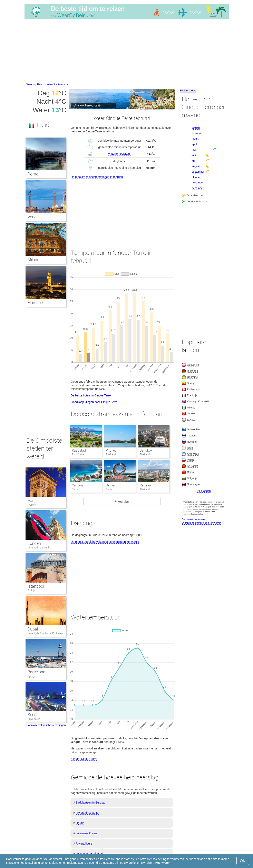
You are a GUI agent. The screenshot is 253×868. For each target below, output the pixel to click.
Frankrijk (32, 505)
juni (194, 155)
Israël (190, 448)
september (198, 172)
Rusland (192, 442)
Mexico (191, 408)
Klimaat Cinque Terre (84, 759)
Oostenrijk (193, 365)
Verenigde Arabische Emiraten (45, 633)
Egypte (191, 420)
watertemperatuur (120, 154)
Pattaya (145, 485)
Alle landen (204, 491)
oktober (196, 177)
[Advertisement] (127, 52)
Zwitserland (194, 389)
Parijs (33, 501)
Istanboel (36, 586)
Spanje (32, 676)
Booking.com (187, 90)
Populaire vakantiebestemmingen (46, 725)
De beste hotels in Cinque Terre (91, 395)
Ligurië (80, 823)
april (194, 144)
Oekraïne (192, 377)
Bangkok (146, 450)
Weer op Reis (35, 84)
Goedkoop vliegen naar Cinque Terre (94, 402)
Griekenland (194, 429)
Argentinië (193, 454)
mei (194, 150)
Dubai (33, 629)
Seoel (32, 715)
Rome (33, 174)
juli (193, 161)
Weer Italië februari (58, 84)
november (198, 183)
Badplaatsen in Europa (90, 803)
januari (196, 128)
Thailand (192, 436)
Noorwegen (194, 484)
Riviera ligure (84, 844)
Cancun (77, 485)
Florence (35, 303)
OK (243, 861)
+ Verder (122, 501)
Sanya (110, 485)
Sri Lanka (192, 466)
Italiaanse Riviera (87, 833)
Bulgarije (192, 478)
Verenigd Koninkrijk (39, 548)
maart (195, 139)
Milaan (33, 260)
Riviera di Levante (87, 813)
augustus (197, 166)
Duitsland (192, 371)
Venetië (34, 217)
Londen (34, 543)
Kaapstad (79, 450)
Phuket (111, 450)
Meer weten (163, 863)
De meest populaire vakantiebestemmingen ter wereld (105, 542)
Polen (190, 460)
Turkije (31, 590)
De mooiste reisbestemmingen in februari (97, 177)
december (198, 188)
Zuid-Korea (34, 719)
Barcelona (36, 672)
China (190, 472)
